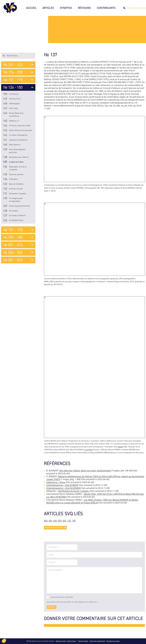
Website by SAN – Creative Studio (66, 641)
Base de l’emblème (13, 184)
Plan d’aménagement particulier (14, 151)
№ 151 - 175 (18, 80)
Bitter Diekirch (12, 145)
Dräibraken (10, 179)
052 (60, 521)
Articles (48, 8)
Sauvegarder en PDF (55, 528)
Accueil (31, 8)
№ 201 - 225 (18, 65)
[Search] (125, 8)
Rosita (120, 447)
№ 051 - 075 (18, 245)
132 (69, 521)
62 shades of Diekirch (14, 216)
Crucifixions (11, 95)
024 (50, 521)
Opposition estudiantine (15, 140)
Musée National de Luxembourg (13, 115)
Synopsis (66, 8)
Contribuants (106, 8)
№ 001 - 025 (18, 260)
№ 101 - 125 (18, 230)
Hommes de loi (12, 99)
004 (46, 521)
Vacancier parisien (13, 175)
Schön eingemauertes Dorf (16, 206)
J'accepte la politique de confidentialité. (62, 597)
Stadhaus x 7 (11, 121)
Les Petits (89, 450)
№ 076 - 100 (18, 237)
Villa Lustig (10, 109)
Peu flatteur (11, 211)
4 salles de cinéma (13, 162)
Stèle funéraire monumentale (18, 131)
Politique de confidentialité (97, 641)
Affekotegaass (11, 104)
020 (55, 521)
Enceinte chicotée (13, 189)
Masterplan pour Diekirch (16, 157)
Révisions (84, 8)
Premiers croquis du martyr (17, 126)
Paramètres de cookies (113, 641)
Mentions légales (83, 641)
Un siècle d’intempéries (15, 135)
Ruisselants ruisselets (15, 194)
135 (74, 521)
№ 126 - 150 (18, 87)
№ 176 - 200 (18, 72)
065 (64, 521)
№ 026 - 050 (18, 252)
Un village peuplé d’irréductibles (13, 200)
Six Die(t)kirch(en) (13, 220)
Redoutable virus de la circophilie (15, 168)
